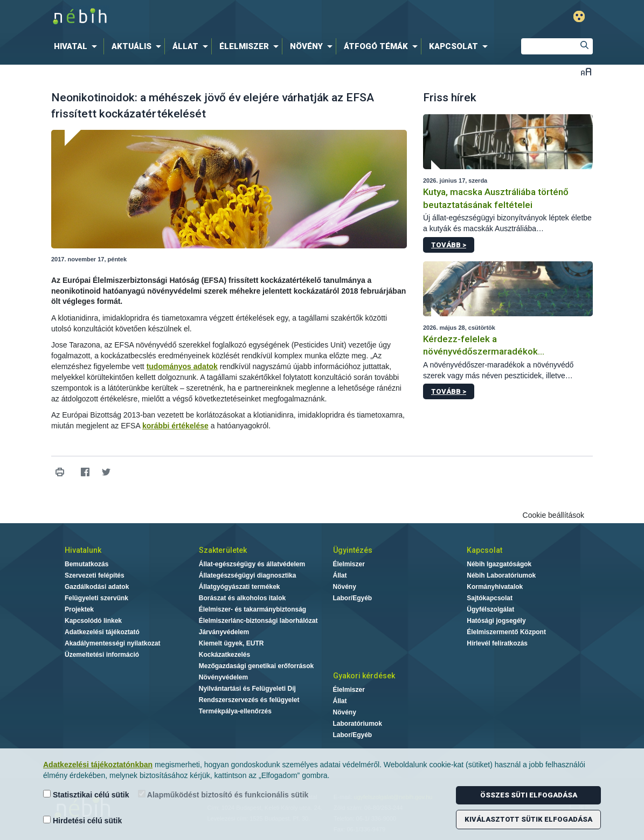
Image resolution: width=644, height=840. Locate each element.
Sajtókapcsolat (490, 598)
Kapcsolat (484, 550)
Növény (345, 587)
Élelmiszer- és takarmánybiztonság (252, 609)
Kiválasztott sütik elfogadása (528, 819)
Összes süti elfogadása (529, 795)
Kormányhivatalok (495, 587)
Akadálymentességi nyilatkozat (112, 643)
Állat (340, 575)
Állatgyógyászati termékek (240, 587)
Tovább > (449, 245)
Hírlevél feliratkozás (497, 643)
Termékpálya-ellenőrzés (235, 711)
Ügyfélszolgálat (490, 609)
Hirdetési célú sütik (82, 820)
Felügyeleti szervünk (96, 598)
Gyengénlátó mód (579, 16)
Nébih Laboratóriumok (501, 575)
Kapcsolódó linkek (93, 621)
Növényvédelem (223, 677)
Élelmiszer (349, 564)
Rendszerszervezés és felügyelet (249, 700)
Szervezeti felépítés (95, 575)
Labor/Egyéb (353, 598)
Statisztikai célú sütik (86, 794)
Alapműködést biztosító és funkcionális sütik (223, 794)
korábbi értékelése (175, 426)
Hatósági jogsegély (496, 621)
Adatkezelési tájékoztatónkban (98, 765)
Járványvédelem (224, 632)
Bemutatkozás (86, 564)
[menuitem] (78, 46)
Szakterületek (223, 550)
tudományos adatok (182, 366)
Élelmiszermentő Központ (506, 632)
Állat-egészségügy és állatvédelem (252, 564)
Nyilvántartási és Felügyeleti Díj (247, 689)
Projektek (79, 609)
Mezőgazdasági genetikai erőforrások (256, 666)
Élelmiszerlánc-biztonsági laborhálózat (258, 621)
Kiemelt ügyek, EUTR (231, 643)
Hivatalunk (83, 550)
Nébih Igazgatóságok (499, 564)
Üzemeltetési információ (102, 655)
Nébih (207, 17)
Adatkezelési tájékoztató (102, 632)
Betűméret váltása (586, 71)
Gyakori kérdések (364, 676)
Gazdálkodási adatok (97, 587)
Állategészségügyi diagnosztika (248, 575)
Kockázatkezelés (224, 655)
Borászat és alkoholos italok (242, 598)
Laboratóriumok (358, 724)
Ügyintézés (353, 550)
